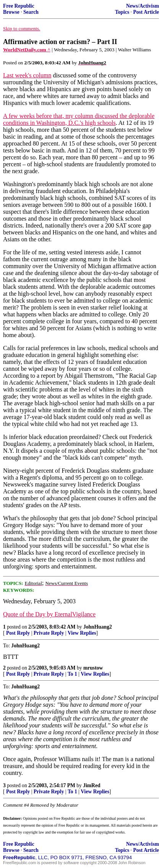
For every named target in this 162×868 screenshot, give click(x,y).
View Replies (82, 633)
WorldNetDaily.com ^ (27, 50)
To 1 (72, 674)
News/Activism (143, 6)
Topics (122, 12)
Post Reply (18, 633)
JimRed (92, 785)
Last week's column (27, 75)
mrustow (93, 668)
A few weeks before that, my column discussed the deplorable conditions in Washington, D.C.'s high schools (79, 119)
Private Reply (49, 633)
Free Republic (19, 6)
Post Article (146, 12)
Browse (11, 12)
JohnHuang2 (98, 627)
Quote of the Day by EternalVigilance (49, 614)
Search (31, 12)
